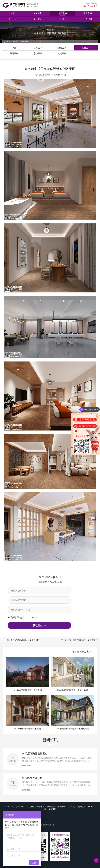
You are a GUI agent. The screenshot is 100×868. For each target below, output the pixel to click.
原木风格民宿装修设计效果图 (27, 729)
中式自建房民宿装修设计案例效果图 (72, 729)
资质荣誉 (38, 19)
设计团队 (13, 19)
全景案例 (88, 13)
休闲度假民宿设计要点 (35, 754)
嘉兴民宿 (25, 41)
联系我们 (88, 19)
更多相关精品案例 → (83, 652)
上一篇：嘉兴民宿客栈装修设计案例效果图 (21, 640)
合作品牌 (82, 807)
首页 (13, 13)
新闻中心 (63, 19)
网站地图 (52, 809)
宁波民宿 (38, 54)
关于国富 (38, 13)
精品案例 (63, 13)
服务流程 (51, 807)
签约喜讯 (61, 807)
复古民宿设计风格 (32, 778)
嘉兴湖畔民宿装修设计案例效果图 (72, 690)
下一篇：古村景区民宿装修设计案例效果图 (79, 640)
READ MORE (26, 766)
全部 (14, 48)
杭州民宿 (38, 48)
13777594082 (90, 6)
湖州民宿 (14, 54)
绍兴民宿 (62, 48)
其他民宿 (62, 54)
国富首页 (10, 807)
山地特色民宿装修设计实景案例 (27, 690)
